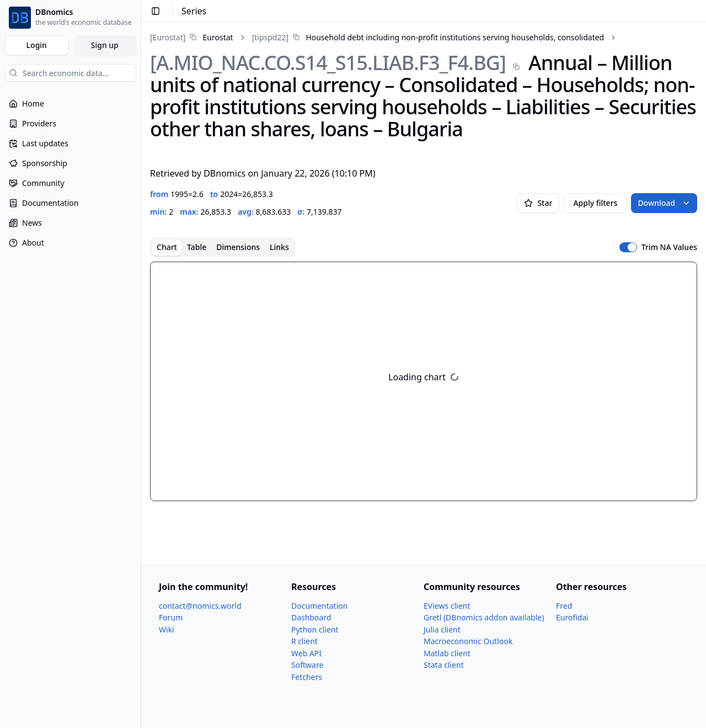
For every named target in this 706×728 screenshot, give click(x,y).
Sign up (105, 45)
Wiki (167, 629)
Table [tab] (197, 247)
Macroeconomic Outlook (468, 641)
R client (304, 641)
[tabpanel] (424, 381)
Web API (306, 653)
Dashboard (311, 617)
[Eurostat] (168, 37)
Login (37, 45)
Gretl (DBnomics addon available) (484, 617)
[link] (192, 37)
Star (538, 203)
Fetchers (307, 677)
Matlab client (447, 653)
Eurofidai (572, 617)
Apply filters (595, 203)
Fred (564, 606)
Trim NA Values (669, 247)
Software (307, 665)
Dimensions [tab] (238, 247)
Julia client (442, 629)
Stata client (444, 665)
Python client (315, 629)
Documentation (319, 606)
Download (664, 203)
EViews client (447, 606)
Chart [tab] (167, 247)
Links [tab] (279, 247)
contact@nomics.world (200, 606)
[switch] (628, 247)
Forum (171, 617)
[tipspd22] (270, 37)
